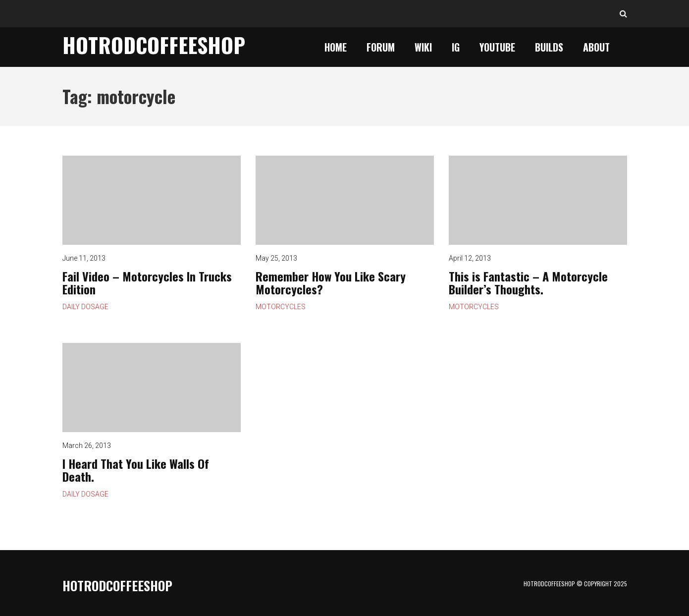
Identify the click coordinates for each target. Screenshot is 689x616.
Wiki (423, 47)
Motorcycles (281, 307)
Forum (381, 47)
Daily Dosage (85, 307)
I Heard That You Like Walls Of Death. (152, 388)
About (596, 47)
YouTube (497, 47)
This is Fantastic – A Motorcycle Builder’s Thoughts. (538, 200)
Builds (549, 47)
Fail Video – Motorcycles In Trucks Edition (152, 200)
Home (336, 47)
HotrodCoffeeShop (154, 45)
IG (456, 47)
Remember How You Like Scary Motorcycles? (345, 200)
